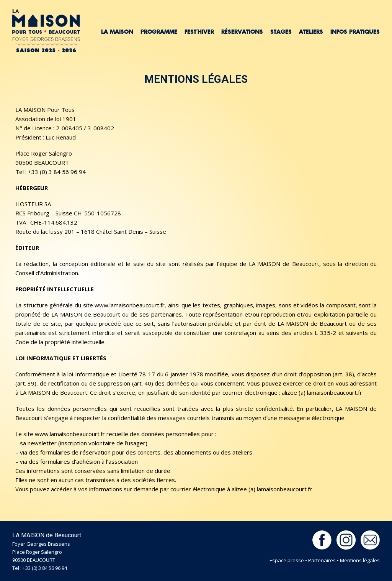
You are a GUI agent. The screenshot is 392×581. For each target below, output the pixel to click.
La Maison (117, 32)
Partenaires (322, 560)
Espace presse (287, 560)
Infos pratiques (355, 32)
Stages (281, 32)
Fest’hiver (199, 32)
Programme (159, 32)
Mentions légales (360, 560)
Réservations (242, 32)
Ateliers (311, 32)
